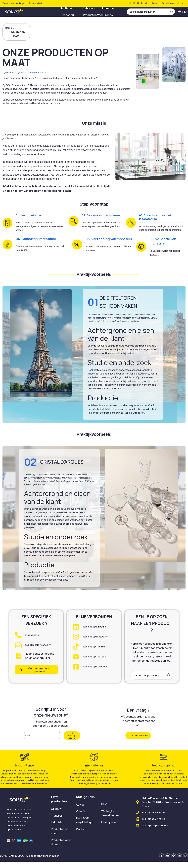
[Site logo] (16, 14)
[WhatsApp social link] (186, 862)
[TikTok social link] (146, 3)
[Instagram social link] (134, 3)
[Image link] (20, 806)
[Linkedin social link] (142, 3)
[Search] (151, 14)
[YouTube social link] (138, 3)
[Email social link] (168, 862)
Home (9, 33)
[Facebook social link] (130, 3)
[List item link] (61, 815)
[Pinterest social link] (174, 862)
